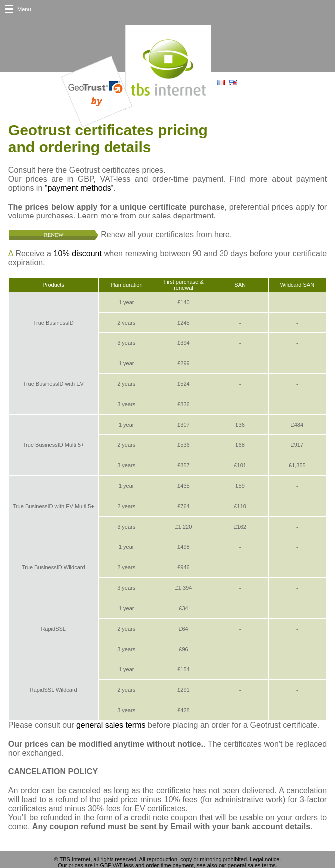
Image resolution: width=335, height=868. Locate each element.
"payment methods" (79, 188)
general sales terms (111, 725)
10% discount (78, 254)
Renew (54, 235)
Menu (24, 9)
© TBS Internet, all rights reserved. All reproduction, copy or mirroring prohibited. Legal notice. (167, 859)
